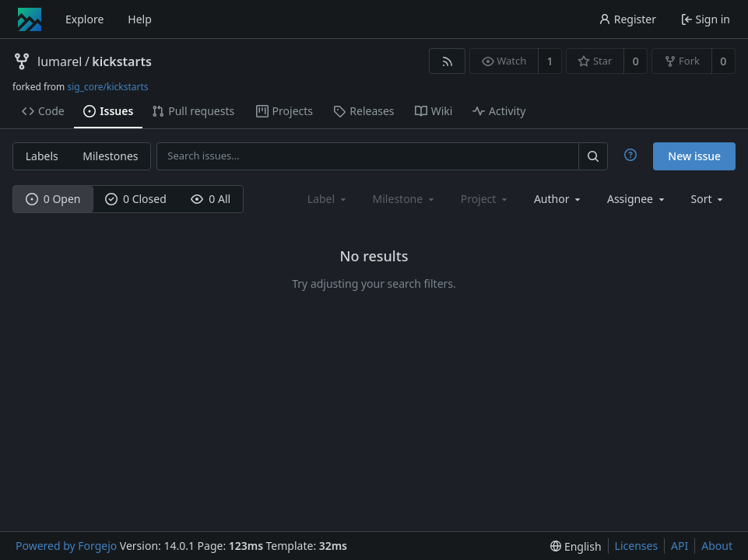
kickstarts (121, 61)
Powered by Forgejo (66, 546)
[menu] (709, 199)
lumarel (60, 61)
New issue (694, 156)
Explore (84, 19)
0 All (211, 199)
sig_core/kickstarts (107, 87)
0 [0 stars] (636, 61)
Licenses (637, 546)
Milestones (110, 156)
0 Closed (136, 199)
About (717, 546)
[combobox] (558, 199)
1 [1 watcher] (550, 61)
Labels (42, 156)
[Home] (30, 19)
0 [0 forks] (723, 61)
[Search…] (593, 156)
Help (140, 19)
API (680, 546)
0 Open (53, 199)
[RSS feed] (447, 61)
